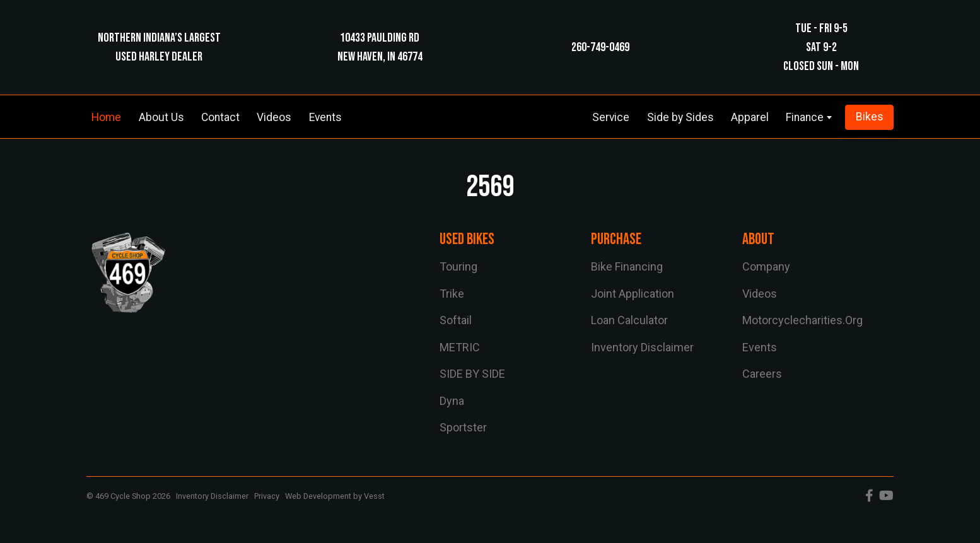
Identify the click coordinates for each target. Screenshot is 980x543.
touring (458, 266)
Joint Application (633, 294)
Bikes (870, 117)
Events (325, 117)
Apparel (750, 117)
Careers (762, 374)
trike (452, 294)
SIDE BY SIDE (472, 374)
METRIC (460, 347)
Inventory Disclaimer (642, 347)
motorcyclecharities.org (802, 320)
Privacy (267, 496)
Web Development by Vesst (335, 496)
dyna (452, 401)
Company (766, 266)
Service (611, 117)
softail (456, 320)
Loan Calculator (629, 320)
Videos (274, 117)
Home (106, 117)
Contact (220, 117)
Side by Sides (680, 117)
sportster (463, 427)
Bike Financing (627, 266)
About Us (161, 117)
